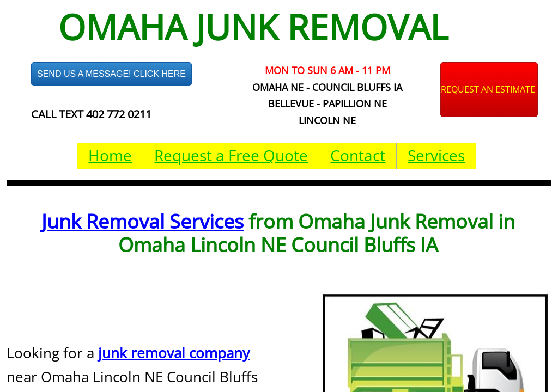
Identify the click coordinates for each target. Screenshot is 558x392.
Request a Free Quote (231, 155)
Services (436, 155)
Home (110, 155)
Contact (358, 155)
